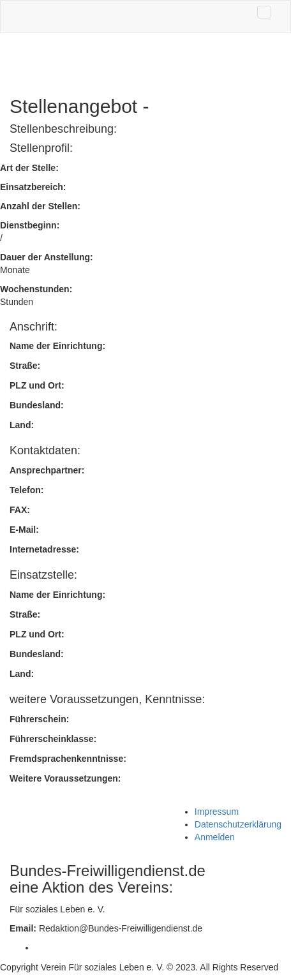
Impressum (217, 812)
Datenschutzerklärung (238, 824)
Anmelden (215, 837)
